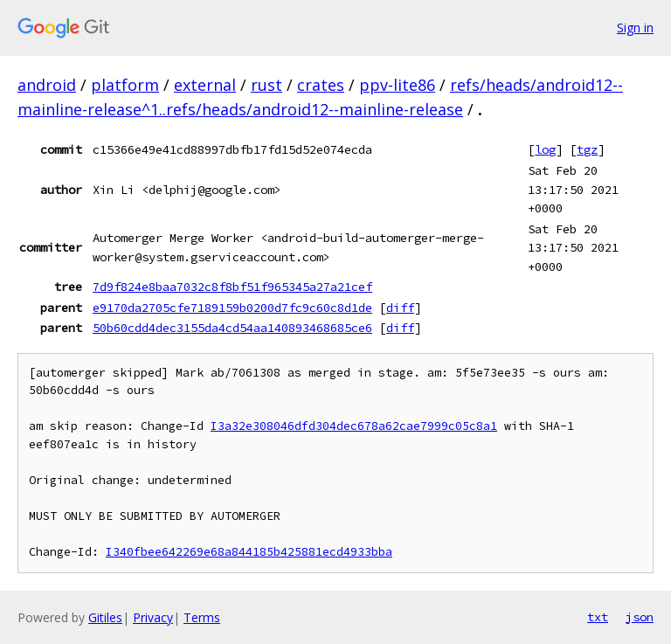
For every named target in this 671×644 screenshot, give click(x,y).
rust (266, 85)
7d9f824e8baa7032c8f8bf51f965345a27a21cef (232, 287)
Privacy (153, 617)
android (47, 85)
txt (598, 617)
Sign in (635, 28)
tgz (587, 149)
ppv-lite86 (397, 85)
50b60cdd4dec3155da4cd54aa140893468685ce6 (232, 328)
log (545, 149)
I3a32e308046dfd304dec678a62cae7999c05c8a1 (354, 426)
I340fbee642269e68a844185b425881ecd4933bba (249, 552)
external (205, 85)
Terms (202, 617)
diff (400, 308)
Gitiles (105, 617)
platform (125, 85)
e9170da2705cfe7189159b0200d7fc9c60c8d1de (232, 308)
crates (321, 85)
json (640, 617)
